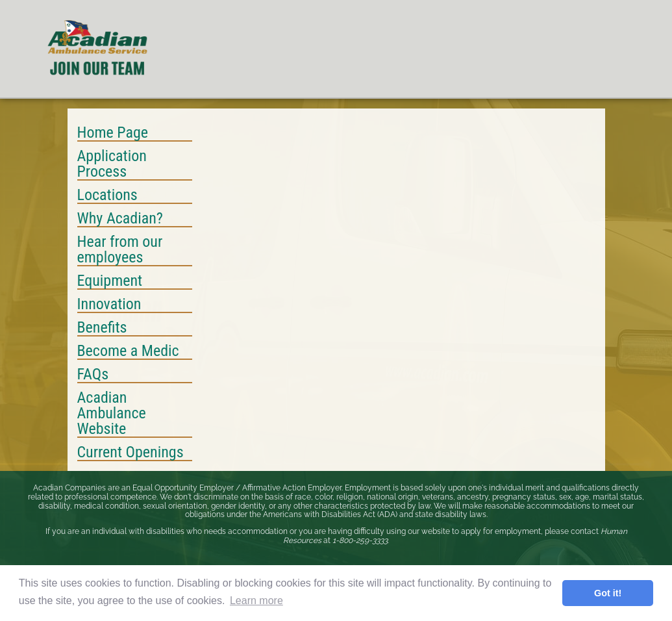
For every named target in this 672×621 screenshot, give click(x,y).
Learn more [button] (256, 601)
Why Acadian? (120, 219)
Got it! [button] (608, 593)
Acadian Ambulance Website (112, 414)
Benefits (102, 328)
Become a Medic (128, 351)
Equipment (110, 281)
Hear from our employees (120, 250)
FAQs (93, 375)
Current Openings (131, 453)
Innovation (109, 305)
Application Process (112, 164)
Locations (107, 196)
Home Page (113, 133)
